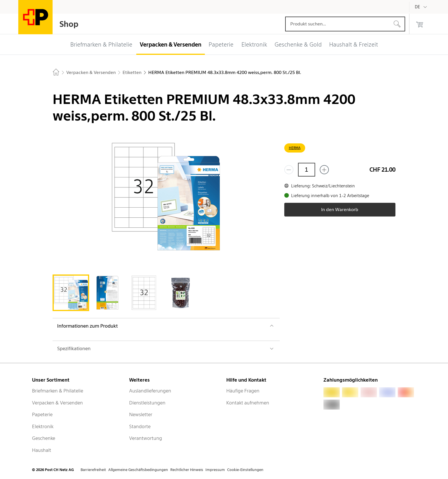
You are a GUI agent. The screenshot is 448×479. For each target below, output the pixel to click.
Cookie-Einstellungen (245, 470)
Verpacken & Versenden (57, 403)
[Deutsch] (422, 7)
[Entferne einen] (289, 170)
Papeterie (42, 414)
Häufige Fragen (243, 391)
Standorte (140, 426)
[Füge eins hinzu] (324, 170)
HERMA (295, 148)
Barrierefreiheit (93, 470)
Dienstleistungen (147, 403)
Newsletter (141, 414)
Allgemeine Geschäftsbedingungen (138, 470)
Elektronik (43, 426)
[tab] (71, 293)
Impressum (215, 470)
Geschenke (44, 438)
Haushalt (42, 450)
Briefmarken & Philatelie (58, 391)
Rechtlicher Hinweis (187, 470)
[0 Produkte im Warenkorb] (420, 24)
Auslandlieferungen (150, 391)
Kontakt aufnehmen (248, 403)
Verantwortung (146, 438)
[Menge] (307, 170)
